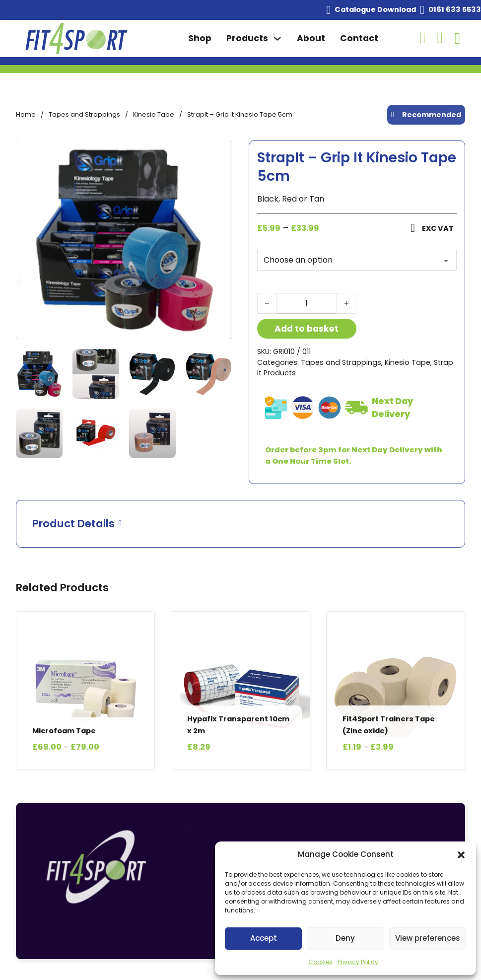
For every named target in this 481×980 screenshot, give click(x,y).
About (311, 38)
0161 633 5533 (455, 9)
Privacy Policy (358, 962)
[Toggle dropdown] (277, 38)
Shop (200, 38)
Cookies (320, 962)
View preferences (428, 938)
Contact (359, 38)
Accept (264, 938)
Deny (345, 938)
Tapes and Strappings (84, 114)
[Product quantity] (307, 303)
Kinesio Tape (154, 114)
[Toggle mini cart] (458, 38)
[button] (461, 855)
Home (26, 114)
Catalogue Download (375, 9)
